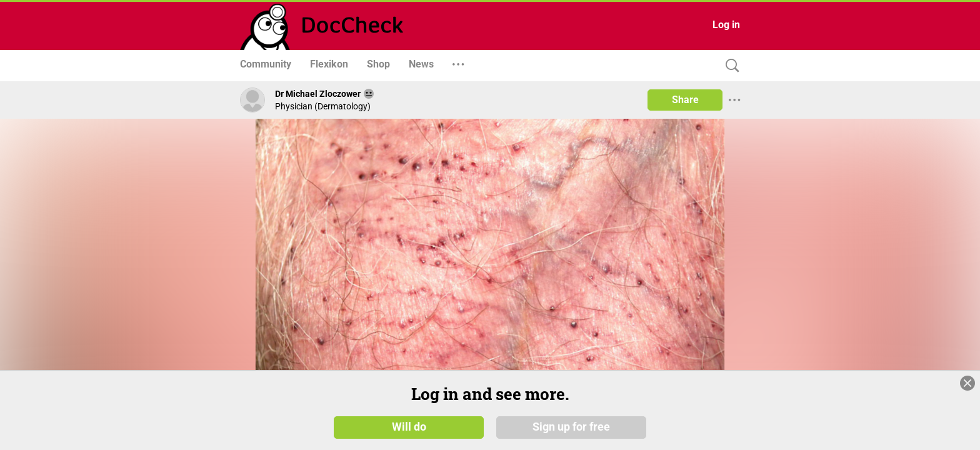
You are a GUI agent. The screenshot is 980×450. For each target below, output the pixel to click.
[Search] (729, 66)
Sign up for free (571, 426)
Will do (409, 426)
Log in (726, 25)
